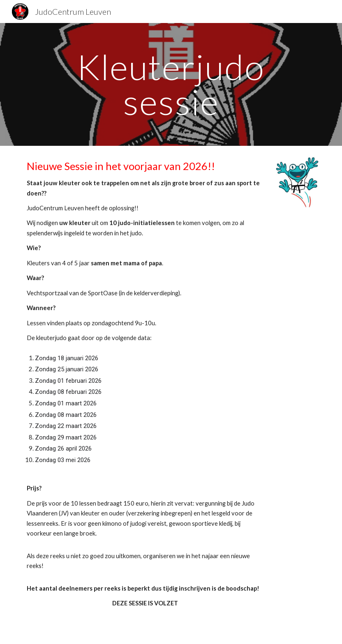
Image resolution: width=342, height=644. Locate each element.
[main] (171, 84)
